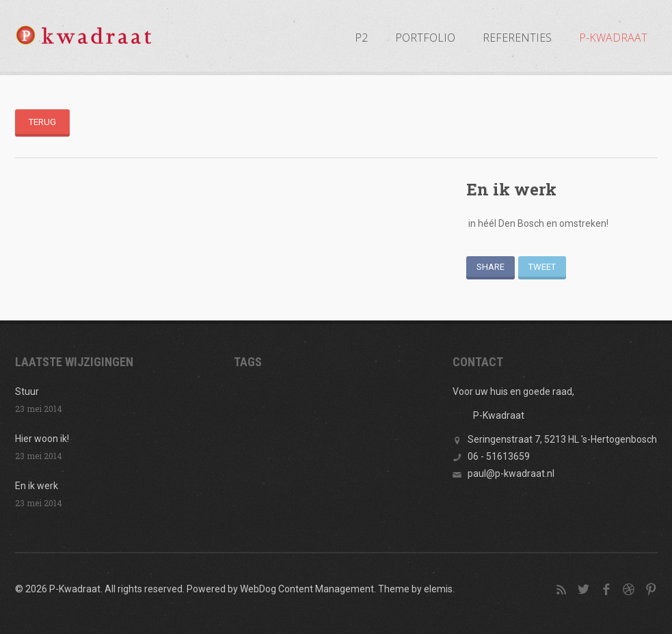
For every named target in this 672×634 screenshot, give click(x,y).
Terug (42, 122)
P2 (361, 38)
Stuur (27, 391)
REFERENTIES (517, 38)
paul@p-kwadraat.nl (511, 473)
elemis (438, 589)
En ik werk (37, 486)
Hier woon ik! (42, 439)
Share (490, 267)
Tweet (542, 267)
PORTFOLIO (425, 38)
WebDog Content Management (307, 589)
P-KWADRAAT (613, 38)
